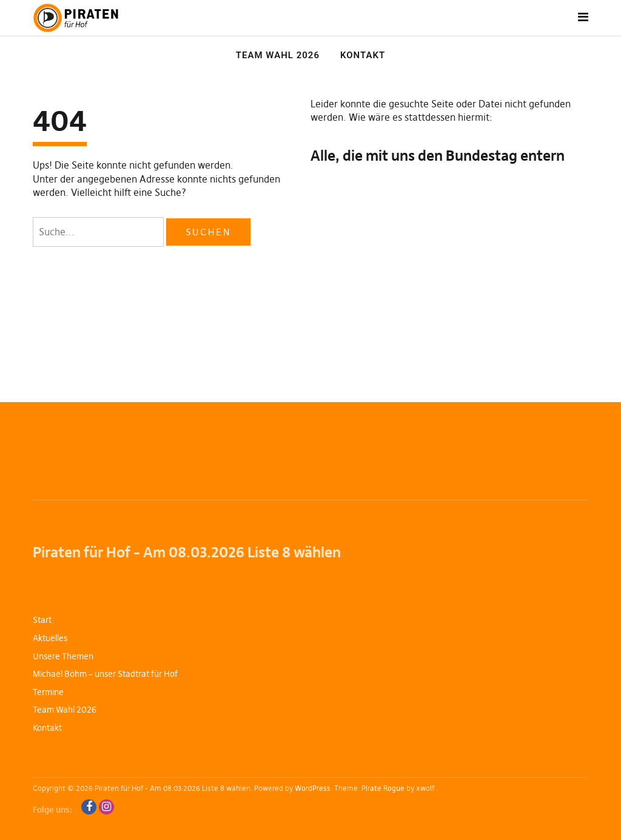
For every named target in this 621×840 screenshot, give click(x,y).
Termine (48, 692)
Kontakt (363, 55)
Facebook (89, 807)
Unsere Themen (63, 656)
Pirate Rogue (383, 788)
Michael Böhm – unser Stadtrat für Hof (105, 674)
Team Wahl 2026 (278, 55)
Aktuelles (50, 638)
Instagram (106, 807)
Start (42, 620)
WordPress (313, 788)
